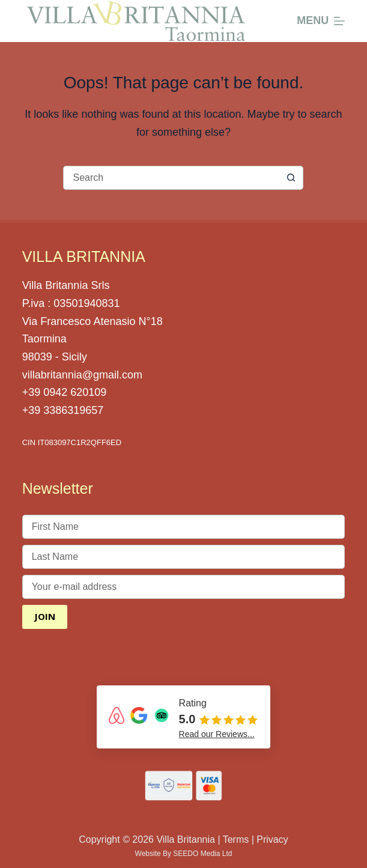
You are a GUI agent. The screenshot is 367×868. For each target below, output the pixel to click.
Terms (236, 839)
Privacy (272, 839)
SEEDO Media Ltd (202, 854)
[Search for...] (171, 178)
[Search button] (291, 178)
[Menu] (321, 21)
